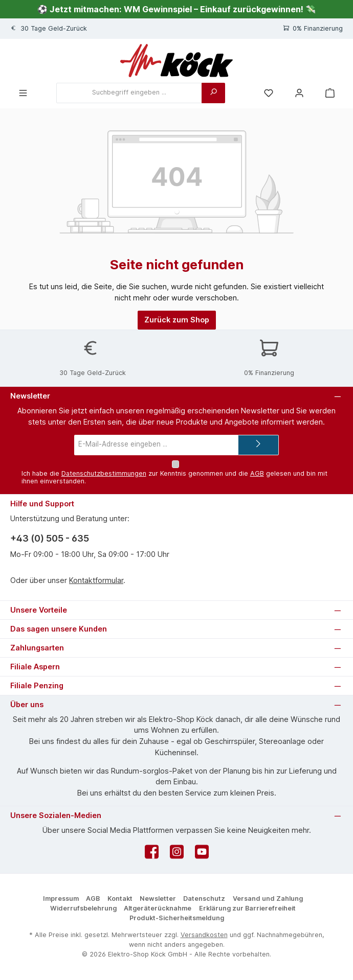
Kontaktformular (96, 580)
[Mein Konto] (299, 93)
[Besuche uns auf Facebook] (152, 855)
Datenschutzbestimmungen (104, 473)
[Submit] (258, 445)
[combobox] (129, 93)
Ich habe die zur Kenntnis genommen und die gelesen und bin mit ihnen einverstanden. (174, 477)
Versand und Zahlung (268, 899)
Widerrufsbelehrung (83, 908)
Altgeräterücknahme (158, 908)
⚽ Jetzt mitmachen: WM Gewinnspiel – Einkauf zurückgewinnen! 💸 (176, 9)
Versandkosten (204, 935)
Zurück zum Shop (177, 320)
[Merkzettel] (269, 93)
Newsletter (158, 899)
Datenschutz (204, 899)
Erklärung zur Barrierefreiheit (247, 908)
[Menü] (23, 93)
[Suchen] (213, 93)
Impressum (61, 899)
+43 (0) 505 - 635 (50, 538)
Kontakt (120, 899)
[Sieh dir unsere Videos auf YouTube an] (202, 855)
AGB (257, 473)
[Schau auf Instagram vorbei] (177, 855)
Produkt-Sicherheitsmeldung (177, 918)
